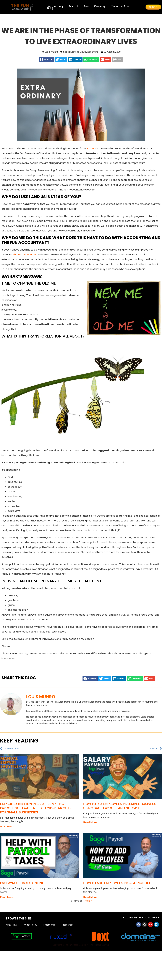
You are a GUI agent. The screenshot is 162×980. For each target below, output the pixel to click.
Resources (68, 928)
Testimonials (50, 928)
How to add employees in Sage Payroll (117, 886)
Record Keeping (94, 6)
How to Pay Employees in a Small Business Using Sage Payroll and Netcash (120, 809)
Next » (88, 904)
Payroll (73, 6)
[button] (46, 62)
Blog (50, 8)
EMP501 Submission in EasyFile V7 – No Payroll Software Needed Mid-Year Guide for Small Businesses (36, 811)
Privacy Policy (30, 928)
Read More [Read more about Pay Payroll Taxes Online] (7, 900)
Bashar (91, 151)
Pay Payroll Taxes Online (22, 886)
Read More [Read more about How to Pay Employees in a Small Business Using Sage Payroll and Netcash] (90, 825)
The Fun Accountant (25, 257)
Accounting (55, 6)
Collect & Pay (120, 6)
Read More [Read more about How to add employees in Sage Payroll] (90, 900)
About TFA (11, 928)
